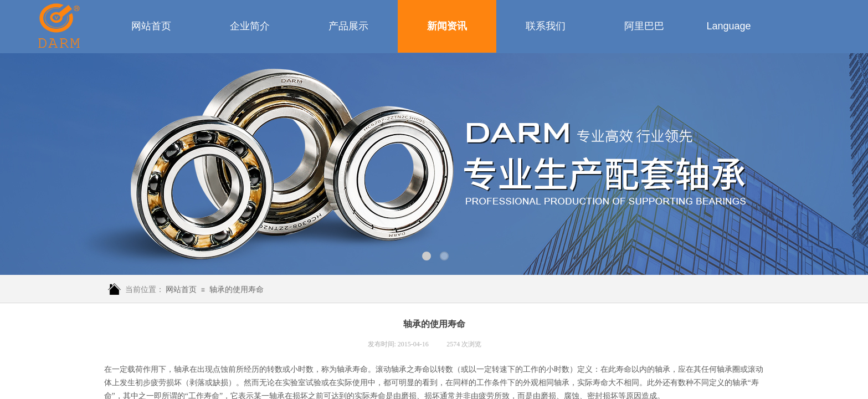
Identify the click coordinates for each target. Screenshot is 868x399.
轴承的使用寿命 (237, 290)
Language (728, 26)
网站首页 (181, 290)
